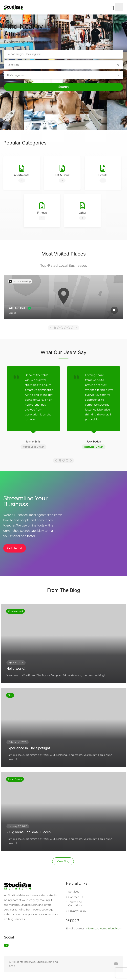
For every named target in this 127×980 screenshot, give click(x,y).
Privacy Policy (77, 911)
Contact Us (76, 897)
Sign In (112, 8)
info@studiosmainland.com (104, 929)
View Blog (63, 861)
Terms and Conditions (75, 904)
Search (63, 87)
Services (74, 892)
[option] (63, 299)
